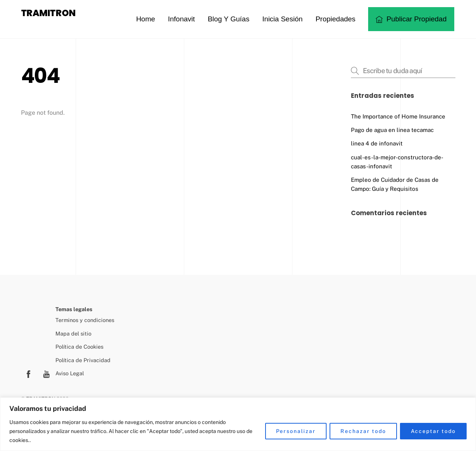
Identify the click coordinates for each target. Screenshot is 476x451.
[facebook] (28, 373)
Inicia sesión (282, 19)
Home (145, 19)
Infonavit (181, 19)
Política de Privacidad (83, 360)
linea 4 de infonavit (377, 143)
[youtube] (46, 373)
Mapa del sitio (73, 333)
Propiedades (335, 19)
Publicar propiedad (411, 19)
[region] (238, 424)
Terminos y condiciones (85, 320)
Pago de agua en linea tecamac (392, 130)
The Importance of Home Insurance (398, 116)
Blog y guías (229, 19)
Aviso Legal (70, 373)
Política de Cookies (79, 347)
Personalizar (296, 431)
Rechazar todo (363, 431)
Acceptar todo (433, 431)
